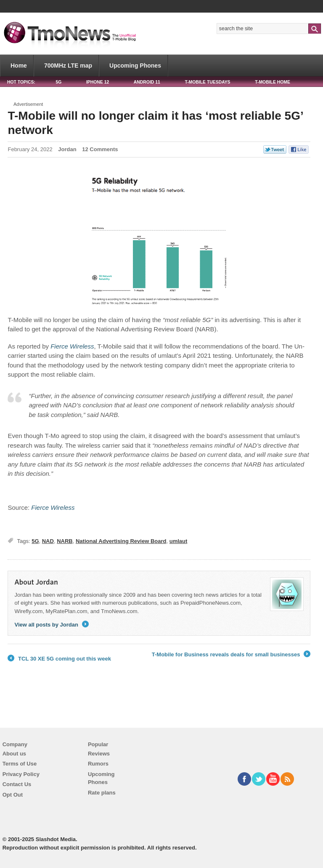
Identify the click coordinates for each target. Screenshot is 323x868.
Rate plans (102, 793)
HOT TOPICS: (21, 82)
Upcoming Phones (135, 66)
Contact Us (17, 784)
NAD (48, 541)
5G (58, 82)
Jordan (67, 149)
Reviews (99, 754)
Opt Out (13, 795)
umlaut (179, 541)
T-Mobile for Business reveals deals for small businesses (231, 655)
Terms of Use (20, 764)
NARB (65, 541)
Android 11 (147, 82)
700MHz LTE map (68, 66)
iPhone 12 (98, 82)
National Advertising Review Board (121, 541)
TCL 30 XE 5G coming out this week (59, 659)
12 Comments (100, 149)
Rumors (98, 764)
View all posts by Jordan (51, 625)
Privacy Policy (21, 774)
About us (14, 754)
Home (19, 66)
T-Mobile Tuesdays (207, 82)
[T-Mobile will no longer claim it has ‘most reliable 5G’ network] (72, 346)
